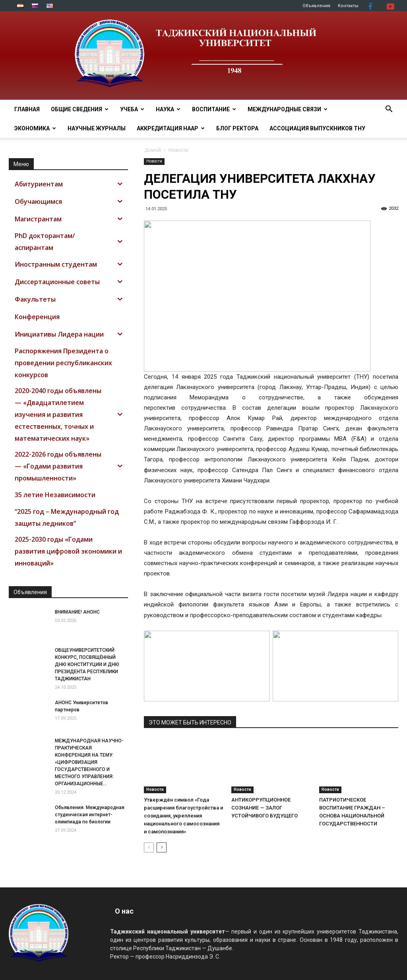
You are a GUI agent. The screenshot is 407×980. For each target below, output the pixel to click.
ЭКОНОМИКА (35, 128)
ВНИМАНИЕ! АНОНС (77, 612)
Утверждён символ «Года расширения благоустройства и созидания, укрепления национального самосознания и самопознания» (183, 816)
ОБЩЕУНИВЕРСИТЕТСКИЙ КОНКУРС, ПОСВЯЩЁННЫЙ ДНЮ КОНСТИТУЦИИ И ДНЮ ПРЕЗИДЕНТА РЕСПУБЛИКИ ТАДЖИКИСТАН (87, 664)
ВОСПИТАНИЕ (214, 109)
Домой (153, 150)
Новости (154, 161)
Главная (27, 109)
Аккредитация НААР (171, 128)
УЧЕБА (132, 109)
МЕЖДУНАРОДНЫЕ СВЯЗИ (288, 109)
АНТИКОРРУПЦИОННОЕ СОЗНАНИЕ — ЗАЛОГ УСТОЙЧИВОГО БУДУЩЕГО (265, 808)
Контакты (348, 6)
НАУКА (168, 109)
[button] (389, 110)
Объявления (316, 6)
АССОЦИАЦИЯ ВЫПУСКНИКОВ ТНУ (317, 128)
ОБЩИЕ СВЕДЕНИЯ (80, 109)
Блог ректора (237, 128)
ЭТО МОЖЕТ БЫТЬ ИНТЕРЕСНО (190, 722)
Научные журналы (97, 128)
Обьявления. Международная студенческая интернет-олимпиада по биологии (90, 815)
